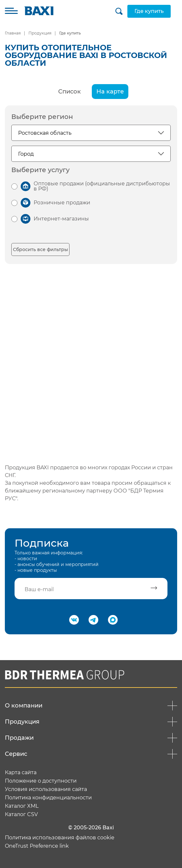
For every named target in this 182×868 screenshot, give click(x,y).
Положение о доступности (41, 781)
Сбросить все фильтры (40, 249)
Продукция (40, 33)
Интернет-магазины (61, 219)
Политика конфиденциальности (48, 798)
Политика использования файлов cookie (60, 838)
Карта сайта (21, 773)
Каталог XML (22, 806)
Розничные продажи (62, 203)
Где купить (149, 11)
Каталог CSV (21, 814)
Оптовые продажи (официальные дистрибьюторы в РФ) (102, 186)
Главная (13, 33)
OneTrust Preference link (37, 846)
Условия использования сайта (46, 789)
